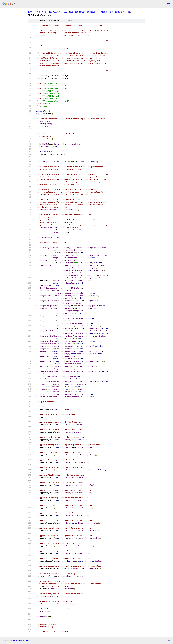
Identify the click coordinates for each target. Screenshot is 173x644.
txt (163, 640)
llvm (30, 12)
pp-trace (125, 12)
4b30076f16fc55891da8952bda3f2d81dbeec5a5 (73, 12)
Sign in (168, 4)
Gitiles (14, 640)
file (77, 21)
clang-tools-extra (110, 12)
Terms (28, 640)
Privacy (21, 640)
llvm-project (40, 12)
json (169, 640)
